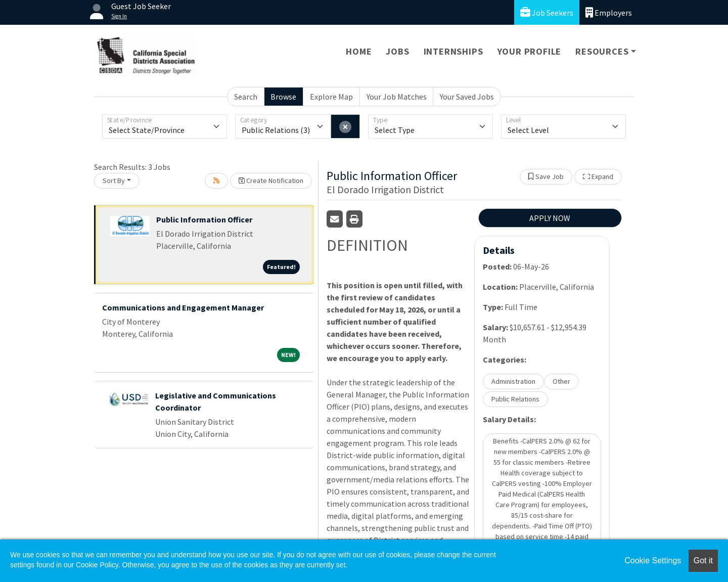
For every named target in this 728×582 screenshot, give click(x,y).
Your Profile (530, 51)
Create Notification (271, 181)
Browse (283, 97)
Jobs (397, 51)
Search (246, 97)
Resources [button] (602, 51)
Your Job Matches (397, 97)
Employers (609, 12)
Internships (453, 51)
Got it (703, 561)
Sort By (114, 181)
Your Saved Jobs (467, 97)
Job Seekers (547, 12)
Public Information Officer (204, 219)
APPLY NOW (550, 218)
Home (359, 51)
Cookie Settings (653, 561)
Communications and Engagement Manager (183, 307)
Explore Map (331, 97)
